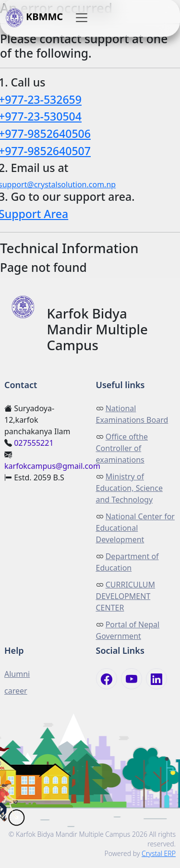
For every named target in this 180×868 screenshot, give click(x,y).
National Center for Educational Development (135, 528)
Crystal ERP (159, 853)
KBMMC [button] (34, 18)
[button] (82, 18)
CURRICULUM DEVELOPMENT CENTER (126, 596)
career (16, 691)
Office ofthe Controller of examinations (122, 448)
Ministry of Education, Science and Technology (129, 488)
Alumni (17, 674)
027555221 (34, 443)
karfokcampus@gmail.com (52, 466)
